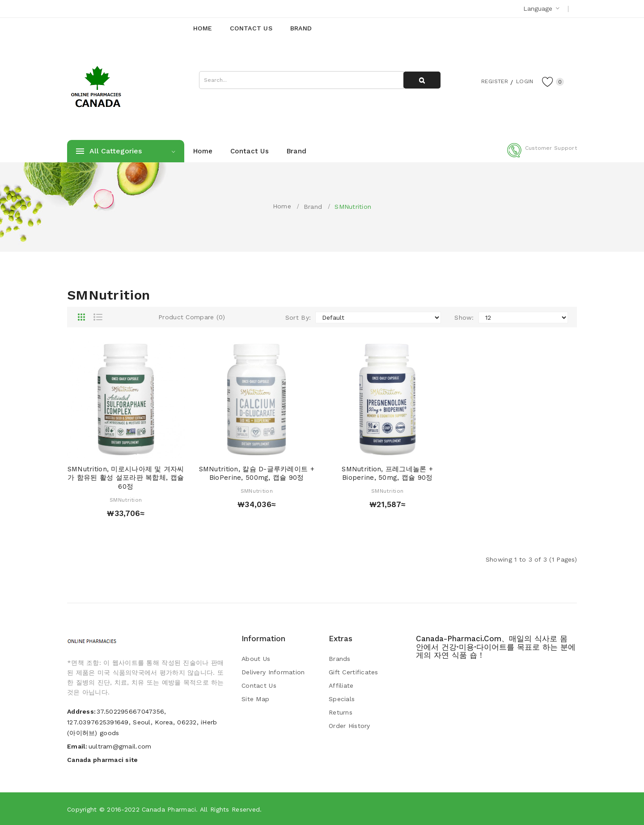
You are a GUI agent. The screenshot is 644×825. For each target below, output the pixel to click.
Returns (341, 712)
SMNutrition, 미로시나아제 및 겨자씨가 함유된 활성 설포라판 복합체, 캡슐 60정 (126, 478)
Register (488, 81)
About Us (256, 659)
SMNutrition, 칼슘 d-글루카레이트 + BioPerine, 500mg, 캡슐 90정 (257, 474)
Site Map (255, 699)
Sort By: (298, 317)
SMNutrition (353, 207)
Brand (313, 207)
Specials (342, 699)
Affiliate (341, 685)
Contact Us (259, 685)
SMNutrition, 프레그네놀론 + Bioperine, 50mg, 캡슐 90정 (387, 474)
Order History (350, 726)
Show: (464, 317)
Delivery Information (273, 672)
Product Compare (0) (192, 317)
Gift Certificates (354, 672)
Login (521, 81)
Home (282, 206)
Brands (340, 659)
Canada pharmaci (169, 809)
